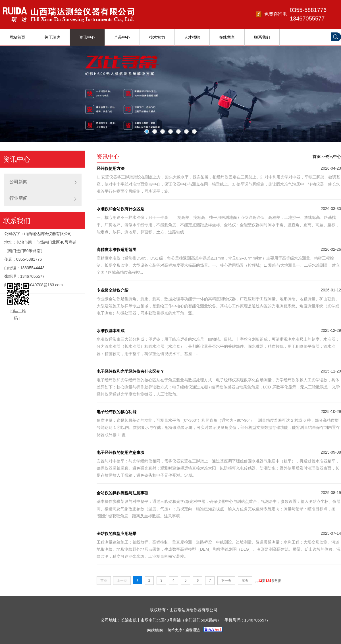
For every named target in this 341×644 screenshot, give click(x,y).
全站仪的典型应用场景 (117, 534)
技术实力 (157, 37)
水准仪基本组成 (111, 331)
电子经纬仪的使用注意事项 (120, 452)
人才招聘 (192, 37)
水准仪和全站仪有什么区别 (120, 209)
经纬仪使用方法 (111, 168)
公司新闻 (18, 182)
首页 (317, 157)
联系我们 (262, 37)
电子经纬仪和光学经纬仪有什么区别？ (130, 371)
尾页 (245, 581)
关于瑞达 (52, 37)
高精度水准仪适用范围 (117, 250)
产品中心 (122, 37)
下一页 (226, 581)
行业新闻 (18, 198)
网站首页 (17, 37)
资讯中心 (87, 37)
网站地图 (155, 630)
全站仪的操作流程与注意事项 (122, 493)
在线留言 (227, 37)
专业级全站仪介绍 (113, 290)
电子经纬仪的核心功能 (117, 412)
